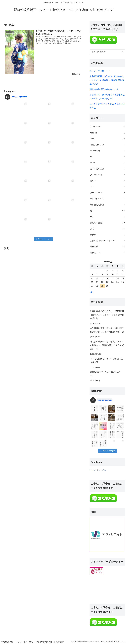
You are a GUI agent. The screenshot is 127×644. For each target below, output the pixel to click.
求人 (107, 217)
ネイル (107, 187)
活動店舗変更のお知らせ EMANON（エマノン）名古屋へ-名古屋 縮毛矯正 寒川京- (107, 80)
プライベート (107, 193)
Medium (107, 133)
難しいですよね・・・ (100, 71)
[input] (107, 52)
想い (107, 211)
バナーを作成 (102, 470)
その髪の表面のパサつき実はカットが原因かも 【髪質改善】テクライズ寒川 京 (107, 345)
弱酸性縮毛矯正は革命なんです (104, 89)
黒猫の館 (107, 247)
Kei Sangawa (93, 470)
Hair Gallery (107, 127)
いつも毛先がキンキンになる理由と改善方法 (107, 360)
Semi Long (107, 151)
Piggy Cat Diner (107, 145)
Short (107, 163)
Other (107, 139)
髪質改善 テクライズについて (107, 241)
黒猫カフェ (107, 253)
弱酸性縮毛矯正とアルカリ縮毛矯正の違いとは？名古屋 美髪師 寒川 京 (107, 330)
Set (107, 157)
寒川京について (107, 199)
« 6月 (92, 292)
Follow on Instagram (43, 201)
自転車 (107, 235)
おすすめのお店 (107, 169)
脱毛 (107, 229)
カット (107, 181)
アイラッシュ (107, 175)
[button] (123, 52)
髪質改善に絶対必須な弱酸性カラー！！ (105, 374)
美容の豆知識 (107, 223)
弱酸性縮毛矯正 (107, 205)
